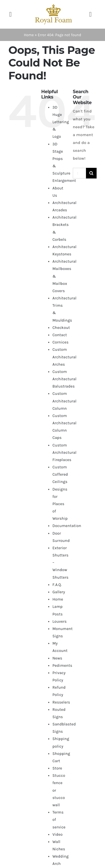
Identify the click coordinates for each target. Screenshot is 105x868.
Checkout (61, 328)
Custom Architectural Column (64, 401)
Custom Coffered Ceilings (60, 474)
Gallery (59, 592)
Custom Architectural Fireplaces (64, 453)
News (57, 658)
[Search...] (79, 173)
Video (57, 834)
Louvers (60, 621)
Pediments (62, 666)
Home (29, 35)
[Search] (91, 173)
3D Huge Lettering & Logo (61, 122)
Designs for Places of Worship (60, 504)
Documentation (67, 526)
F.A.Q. (57, 585)
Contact (60, 335)
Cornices (60, 342)
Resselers (61, 702)
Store (57, 768)
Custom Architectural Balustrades (64, 379)
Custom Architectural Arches (64, 357)
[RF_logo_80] (54, 6)
